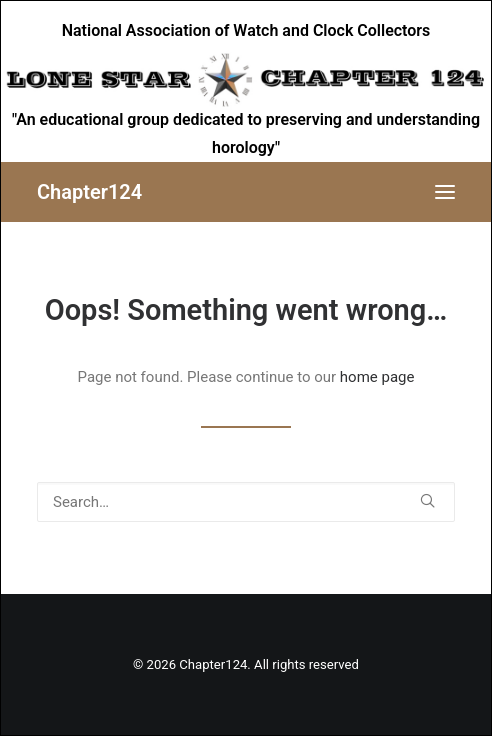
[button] (445, 192)
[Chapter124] (89, 192)
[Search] (246, 502)
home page (377, 377)
